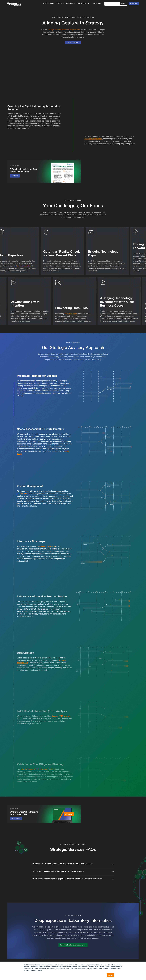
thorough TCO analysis (61, 716)
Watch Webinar (16, 819)
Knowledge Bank (83, 4)
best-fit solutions (70, 314)
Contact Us (134, 4)
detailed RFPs (23, 494)
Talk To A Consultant (73, 42)
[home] (14, 4)
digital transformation (24, 266)
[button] (47, 4)
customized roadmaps (46, 547)
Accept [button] (110, 975)
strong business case (93, 139)
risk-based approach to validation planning (38, 770)
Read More (15, 176)
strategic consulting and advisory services (64, 30)
